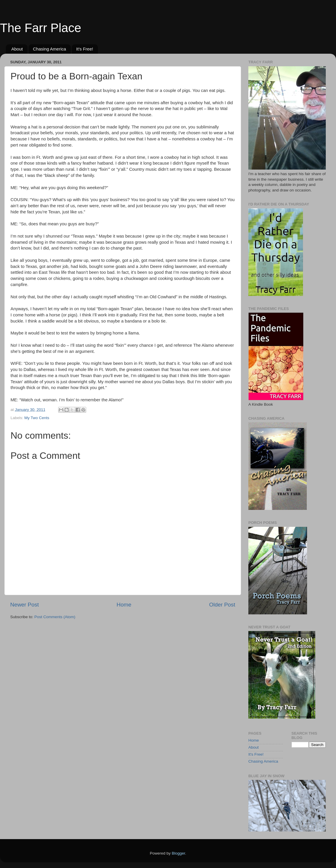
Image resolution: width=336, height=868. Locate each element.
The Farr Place (41, 28)
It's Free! (85, 49)
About (17, 49)
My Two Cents (37, 418)
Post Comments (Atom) (55, 617)
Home (124, 605)
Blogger (179, 853)
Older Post (222, 605)
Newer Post (25, 605)
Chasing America (50, 49)
